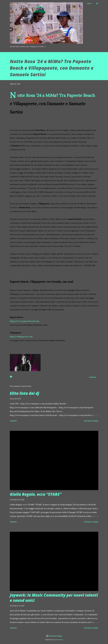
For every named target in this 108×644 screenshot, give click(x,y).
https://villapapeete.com (21, 337)
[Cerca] (89, 3)
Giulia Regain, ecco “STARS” (36, 494)
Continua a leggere (91, 421)
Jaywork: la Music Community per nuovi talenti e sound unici (54, 598)
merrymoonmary (59, 640)
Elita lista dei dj (24, 393)
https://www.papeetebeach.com (25, 321)
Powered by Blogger (54, 636)
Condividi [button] (93, 377)
